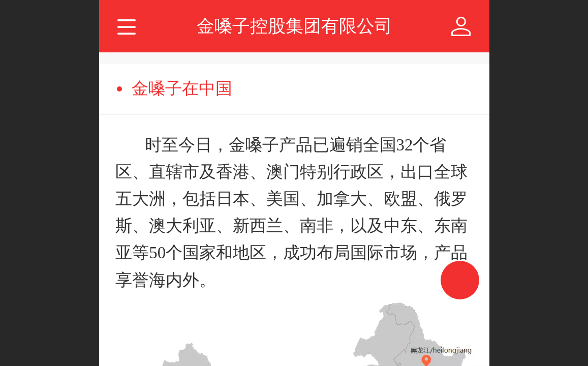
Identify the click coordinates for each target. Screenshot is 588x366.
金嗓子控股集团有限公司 (295, 26)
